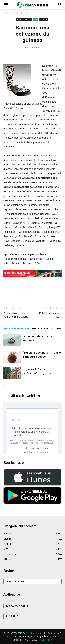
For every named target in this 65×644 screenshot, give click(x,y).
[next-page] (11, 386)
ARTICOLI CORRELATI (16, 329)
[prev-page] (6, 386)
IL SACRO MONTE (17, 606)
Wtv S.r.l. (30, 633)
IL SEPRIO (12, 617)
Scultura (44, 19)
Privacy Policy (46, 640)
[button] (6, 5)
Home (6, 13)
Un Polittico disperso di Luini (49, 315)
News (15, 13)
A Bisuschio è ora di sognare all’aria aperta (16, 315)
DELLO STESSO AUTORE (46, 329)
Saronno (25, 13)
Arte (36, 19)
